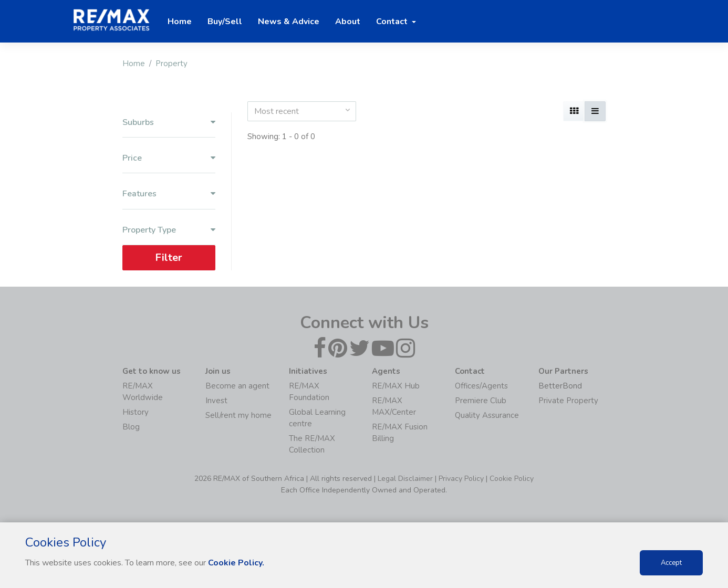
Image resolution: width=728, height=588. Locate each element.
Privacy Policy (461, 479)
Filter (169, 258)
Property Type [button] (169, 230)
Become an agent (237, 386)
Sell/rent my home (238, 415)
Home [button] (180, 22)
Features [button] (169, 194)
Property (171, 64)
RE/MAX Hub (396, 386)
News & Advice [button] (289, 22)
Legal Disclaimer (405, 479)
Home (134, 64)
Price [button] (169, 158)
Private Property (568, 401)
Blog (131, 427)
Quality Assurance (487, 415)
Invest (216, 401)
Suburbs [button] (169, 123)
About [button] (348, 22)
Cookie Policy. (236, 563)
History (136, 412)
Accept (671, 563)
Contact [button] (393, 22)
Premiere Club (481, 401)
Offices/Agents (481, 386)
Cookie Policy (512, 479)
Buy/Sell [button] (225, 22)
